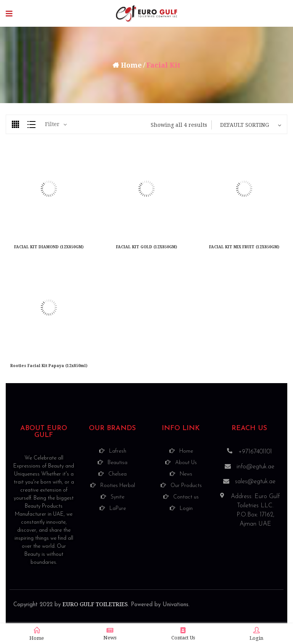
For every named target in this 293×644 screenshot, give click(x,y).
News (110, 634)
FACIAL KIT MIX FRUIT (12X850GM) (244, 247)
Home (131, 65)
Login (256, 634)
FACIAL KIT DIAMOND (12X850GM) (49, 247)
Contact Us (183, 634)
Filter (52, 124)
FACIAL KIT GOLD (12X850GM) (146, 247)
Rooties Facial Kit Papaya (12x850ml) (49, 366)
